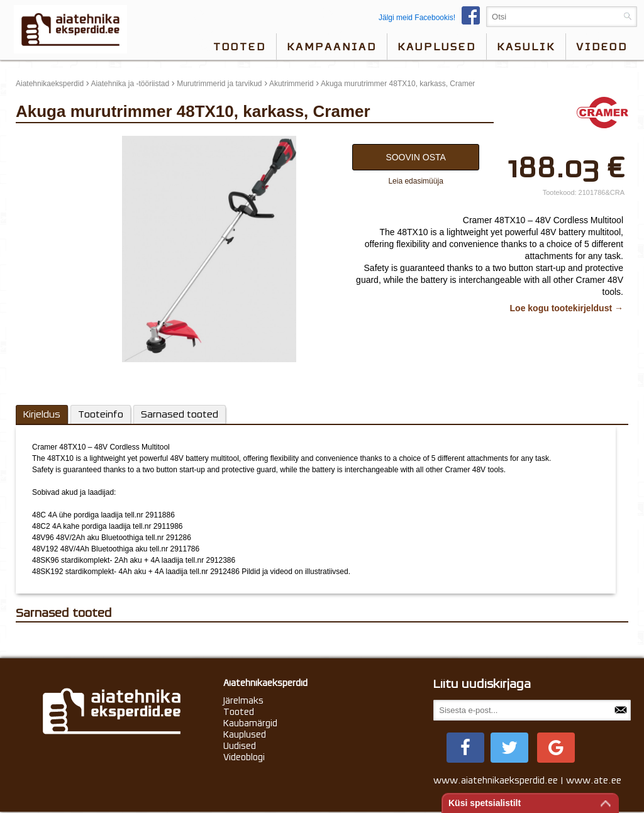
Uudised (240, 746)
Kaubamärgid (250, 723)
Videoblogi (244, 757)
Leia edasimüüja (415, 181)
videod (602, 47)
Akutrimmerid (291, 84)
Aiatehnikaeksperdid (50, 84)
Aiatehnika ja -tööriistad (130, 84)
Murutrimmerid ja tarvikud (219, 84)
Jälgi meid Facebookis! (432, 18)
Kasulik (526, 47)
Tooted (240, 47)
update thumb (42, 141)
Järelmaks (243, 700)
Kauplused (437, 47)
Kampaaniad (332, 47)
